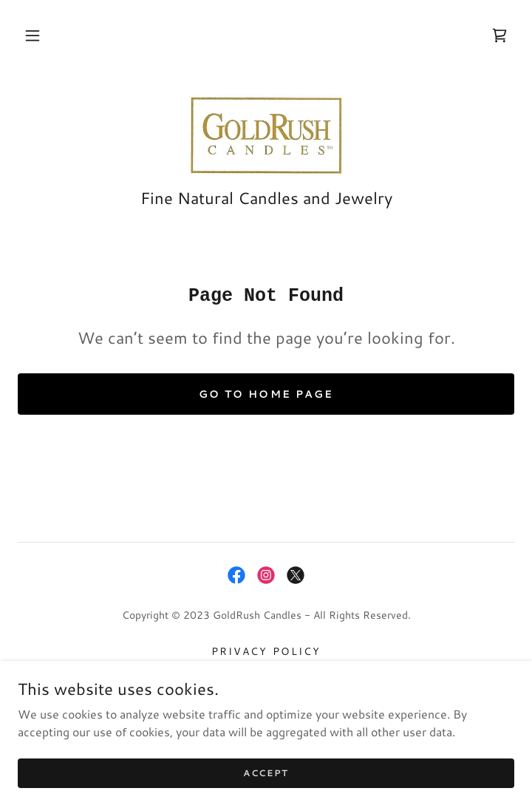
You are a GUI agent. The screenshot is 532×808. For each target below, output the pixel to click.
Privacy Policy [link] (266, 651)
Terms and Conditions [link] (266, 672)
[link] (499, 35)
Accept (266, 793)
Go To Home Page (266, 394)
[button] (33, 35)
